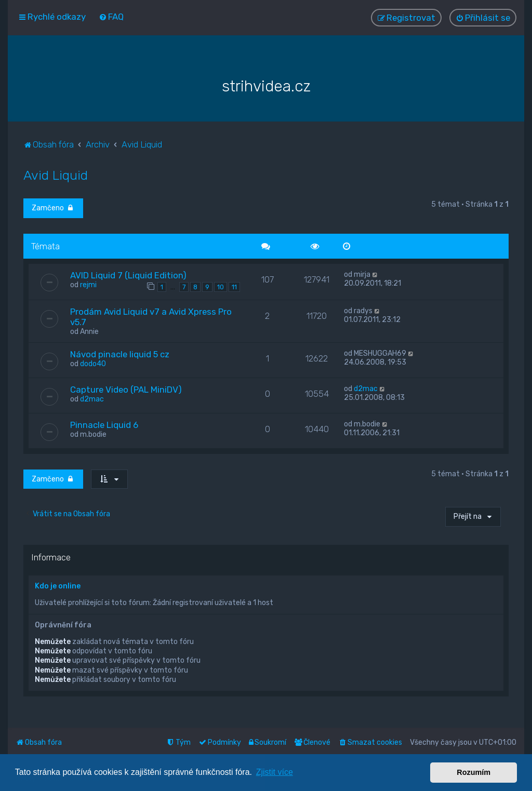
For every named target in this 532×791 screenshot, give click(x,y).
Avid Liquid (56, 175)
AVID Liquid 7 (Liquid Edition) (128, 275)
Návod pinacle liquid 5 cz (120, 354)
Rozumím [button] (474, 772)
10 (221, 286)
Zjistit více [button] (275, 772)
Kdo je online (58, 586)
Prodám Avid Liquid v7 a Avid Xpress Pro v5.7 (151, 316)
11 (234, 286)
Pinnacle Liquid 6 (104, 424)
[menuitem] (111, 17)
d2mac (92, 399)
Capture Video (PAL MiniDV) (126, 389)
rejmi (88, 284)
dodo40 (93, 363)
